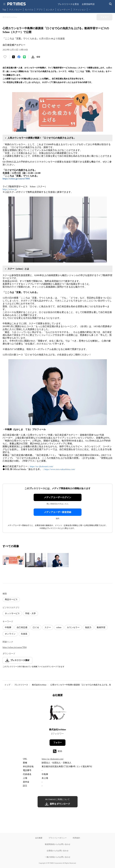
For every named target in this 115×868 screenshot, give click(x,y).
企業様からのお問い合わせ (58, 851)
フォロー (58, 743)
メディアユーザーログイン (58, 497)
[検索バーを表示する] (111, 4)
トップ (7, 685)
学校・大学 (30, 613)
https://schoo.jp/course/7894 (16, 179)
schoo (59, 627)
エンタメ (50, 10)
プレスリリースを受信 (68, 4)
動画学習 (101, 627)
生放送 (24, 634)
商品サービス (11, 599)
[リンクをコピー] (38, 57)
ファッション (79, 10)
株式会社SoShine (39, 685)
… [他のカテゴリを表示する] (90, 9)
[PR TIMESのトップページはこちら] (17, 4)
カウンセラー (73, 627)
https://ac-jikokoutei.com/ (42, 466)
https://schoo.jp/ (10, 189)
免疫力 (88, 627)
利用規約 (76, 838)
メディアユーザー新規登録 (58, 512)
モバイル (29, 10)
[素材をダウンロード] (33, 57)
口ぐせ (36, 627)
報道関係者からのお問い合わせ (58, 844)
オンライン (10, 634)
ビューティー (64, 10)
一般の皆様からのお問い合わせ (58, 857)
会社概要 (39, 838)
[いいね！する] (5, 57)
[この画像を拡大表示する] (13, 560)
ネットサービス (12, 613)
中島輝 (8, 627)
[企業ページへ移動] (57, 713)
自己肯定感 (22, 627)
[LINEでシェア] (24, 57)
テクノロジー (15, 10)
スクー (48, 627)
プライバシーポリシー (58, 838)
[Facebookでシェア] (19, 57)
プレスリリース (21, 685)
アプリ (40, 10)
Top (4, 10)
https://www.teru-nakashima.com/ (60, 469)
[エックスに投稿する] (13, 57)
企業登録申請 (88, 4)
